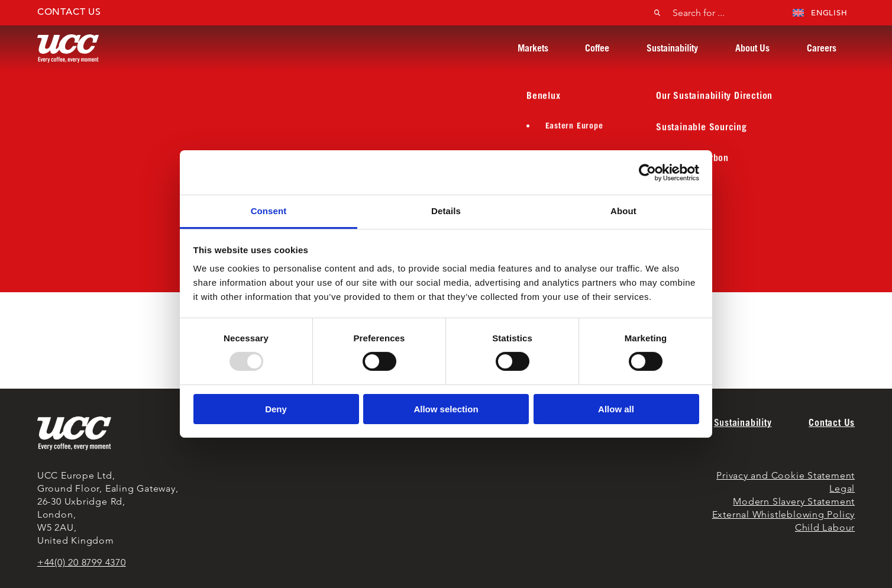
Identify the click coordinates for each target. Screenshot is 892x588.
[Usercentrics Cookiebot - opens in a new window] (647, 172)
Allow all (616, 409)
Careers (822, 48)
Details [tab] (446, 211)
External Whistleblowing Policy (784, 514)
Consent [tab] (269, 211)
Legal (842, 488)
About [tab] (623, 211)
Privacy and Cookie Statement (786, 475)
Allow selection (446, 409)
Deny (276, 409)
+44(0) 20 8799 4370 (82, 562)
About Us (752, 48)
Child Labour (825, 527)
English (820, 13)
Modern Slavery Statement (794, 501)
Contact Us (69, 12)
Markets (533, 48)
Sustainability (672, 48)
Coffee (597, 48)
